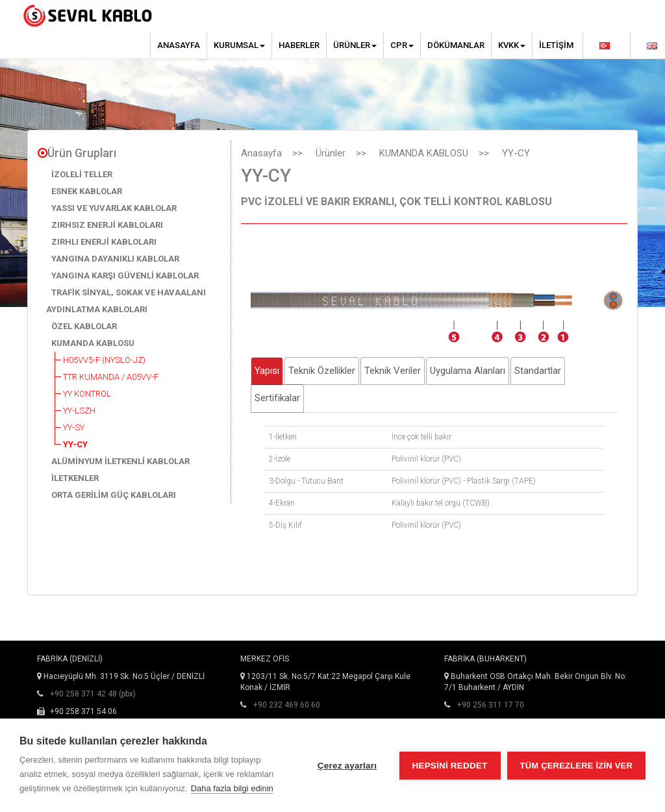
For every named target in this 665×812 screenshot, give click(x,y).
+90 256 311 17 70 (491, 705)
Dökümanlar (456, 45)
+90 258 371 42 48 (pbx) (93, 694)
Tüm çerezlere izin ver (576, 766)
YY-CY (75, 444)
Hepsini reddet (450, 766)
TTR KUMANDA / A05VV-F (111, 377)
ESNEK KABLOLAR (87, 191)
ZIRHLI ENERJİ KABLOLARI (104, 242)
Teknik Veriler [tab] (393, 371)
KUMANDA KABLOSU (93, 343)
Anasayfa (179, 45)
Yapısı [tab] (267, 371)
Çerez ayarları (347, 766)
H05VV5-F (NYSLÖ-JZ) (104, 360)
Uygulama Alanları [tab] (468, 371)
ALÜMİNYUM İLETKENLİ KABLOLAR (120, 461)
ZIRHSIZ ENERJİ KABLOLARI (107, 225)
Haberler (299, 45)
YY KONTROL (87, 394)
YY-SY (74, 427)
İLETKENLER (75, 478)
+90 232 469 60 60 (287, 705)
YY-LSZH (79, 411)
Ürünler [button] (355, 45)
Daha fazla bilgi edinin (232, 788)
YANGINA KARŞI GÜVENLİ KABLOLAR (125, 276)
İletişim (556, 45)
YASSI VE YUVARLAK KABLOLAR (114, 208)
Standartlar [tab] (538, 371)
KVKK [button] (512, 45)
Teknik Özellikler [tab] (322, 371)
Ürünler (331, 153)
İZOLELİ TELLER (82, 174)
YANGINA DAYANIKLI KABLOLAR (115, 259)
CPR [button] (402, 45)
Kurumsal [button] (239, 45)
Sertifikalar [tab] (277, 398)
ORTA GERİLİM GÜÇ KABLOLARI (114, 495)
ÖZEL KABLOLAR (84, 326)
